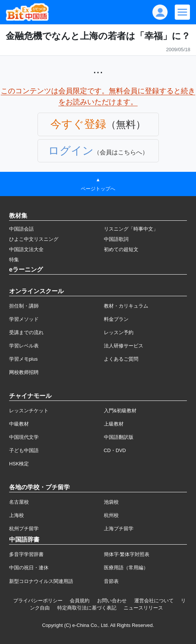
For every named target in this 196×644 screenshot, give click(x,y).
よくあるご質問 (121, 359)
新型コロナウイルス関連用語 (41, 581)
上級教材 (114, 424)
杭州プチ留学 (24, 529)
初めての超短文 (121, 249)
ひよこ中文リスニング (34, 239)
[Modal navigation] (182, 12)
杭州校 (111, 515)
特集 (14, 260)
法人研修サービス (124, 346)
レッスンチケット (29, 411)
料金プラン (116, 319)
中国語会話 (21, 229)
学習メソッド (24, 319)
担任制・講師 (24, 306)
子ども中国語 (24, 450)
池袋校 (111, 502)
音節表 (111, 581)
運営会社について (154, 601)
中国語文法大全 (26, 249)
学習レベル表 (24, 346)
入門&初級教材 (120, 411)
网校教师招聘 (24, 372)
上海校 (16, 515)
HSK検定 (19, 464)
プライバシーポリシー (38, 601)
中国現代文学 (24, 437)
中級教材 (19, 424)
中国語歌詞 (116, 239)
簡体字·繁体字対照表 (127, 554)
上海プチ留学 (119, 529)
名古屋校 (19, 502)
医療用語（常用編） (126, 568)
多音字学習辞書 (26, 554)
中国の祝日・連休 (29, 568)
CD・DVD (115, 450)
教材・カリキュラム (126, 306)
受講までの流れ (26, 332)
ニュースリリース (143, 608)
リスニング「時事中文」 (131, 229)
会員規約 (80, 601)
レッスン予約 (119, 332)
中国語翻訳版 (119, 437)
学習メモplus (23, 359)
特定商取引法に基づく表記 (87, 608)
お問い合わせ (112, 601)
